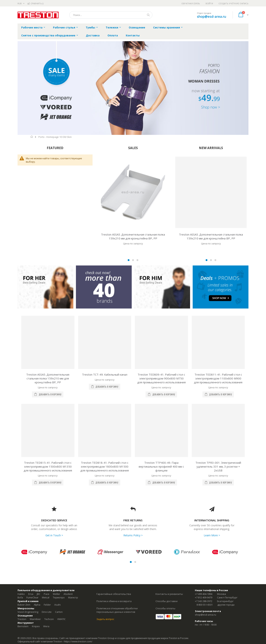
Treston (22, 619)
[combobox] (111, 15)
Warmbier (35, 619)
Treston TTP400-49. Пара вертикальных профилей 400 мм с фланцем (161, 466)
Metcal (46, 597)
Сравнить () (35, 3)
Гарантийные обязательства (114, 594)
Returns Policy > (133, 535)
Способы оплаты (165, 608)
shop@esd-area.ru (212, 16)
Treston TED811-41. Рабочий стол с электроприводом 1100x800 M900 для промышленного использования (218, 378)
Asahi (57, 605)
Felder (47, 605)
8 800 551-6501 (205, 605)
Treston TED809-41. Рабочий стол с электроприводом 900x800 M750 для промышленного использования (161, 378)
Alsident (68, 594)
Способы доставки (167, 601)
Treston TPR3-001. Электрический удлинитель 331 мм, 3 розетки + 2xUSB (218, 466)
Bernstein (23, 626)
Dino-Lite (47, 612)
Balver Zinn (24, 605)
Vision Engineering (28, 612)
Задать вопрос (105, 619)
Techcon (49, 619)
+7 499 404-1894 (204, 594)
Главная (32, 137)
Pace (47, 594)
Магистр (73, 597)
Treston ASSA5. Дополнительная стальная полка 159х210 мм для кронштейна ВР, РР (133, 236)
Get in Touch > (54, 535)
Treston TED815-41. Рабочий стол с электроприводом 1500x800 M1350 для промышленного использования (48, 466)
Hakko (21, 594)
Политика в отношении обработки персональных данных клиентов (117, 610)
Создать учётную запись (233, 3)
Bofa (20, 597)
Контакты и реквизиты (169, 594)
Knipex (36, 626)
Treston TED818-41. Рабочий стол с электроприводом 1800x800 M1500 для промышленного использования (105, 466)
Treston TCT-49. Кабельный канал (105, 374)
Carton (59, 612)
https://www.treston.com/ (78, 641)
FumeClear (32, 597)
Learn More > (212, 535)
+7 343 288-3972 (204, 601)
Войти (209, 3)
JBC (39, 594)
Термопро (59, 597)
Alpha (37, 605)
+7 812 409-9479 (204, 597)
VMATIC (61, 619)
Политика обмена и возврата (114, 601)
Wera (46, 626)
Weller (56, 594)
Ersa (31, 594)
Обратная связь (191, 3)
